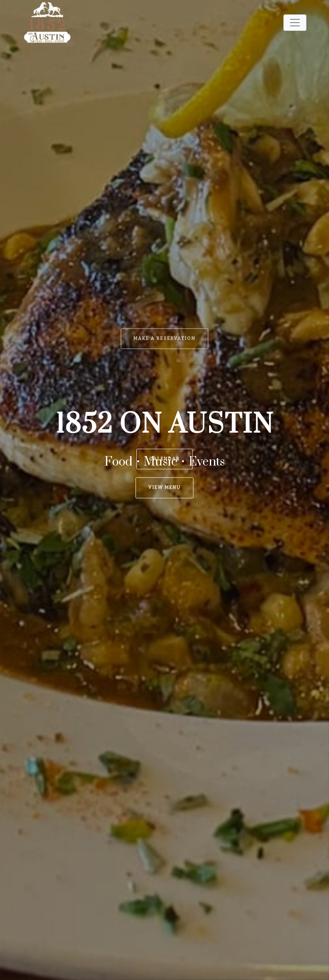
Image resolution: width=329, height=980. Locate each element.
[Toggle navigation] (295, 23)
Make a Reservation (164, 207)
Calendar (164, 394)
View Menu (164, 463)
